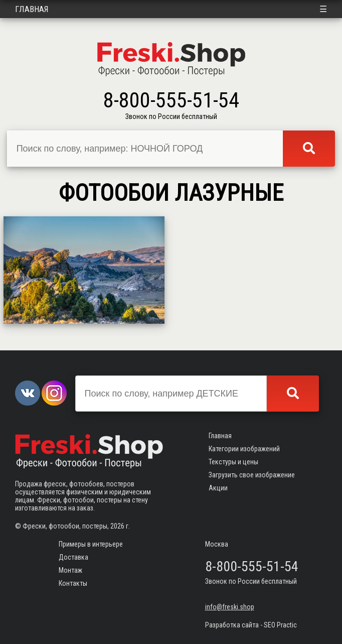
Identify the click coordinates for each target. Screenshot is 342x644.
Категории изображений (244, 449)
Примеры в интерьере (91, 544)
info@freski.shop (230, 607)
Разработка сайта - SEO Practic (251, 625)
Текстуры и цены (233, 462)
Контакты (73, 583)
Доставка (73, 557)
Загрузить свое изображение (252, 475)
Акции (218, 488)
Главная (32, 9)
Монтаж (70, 570)
